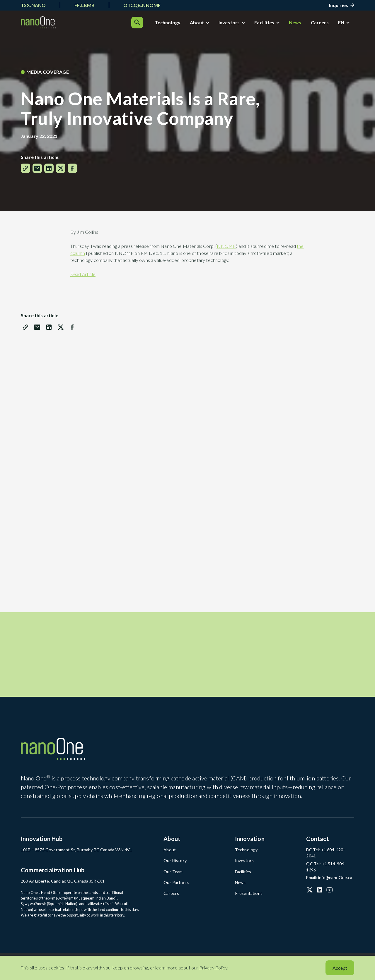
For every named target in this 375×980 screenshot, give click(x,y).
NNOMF (226, 249)
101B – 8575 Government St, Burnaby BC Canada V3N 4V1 (70, 858)
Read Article (83, 277)
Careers (303, 24)
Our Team (172, 878)
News (279, 24)
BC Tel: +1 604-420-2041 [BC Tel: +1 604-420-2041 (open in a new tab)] (327, 858)
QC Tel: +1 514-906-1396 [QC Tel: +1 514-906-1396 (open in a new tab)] (327, 865)
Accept (340, 968)
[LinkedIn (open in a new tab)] (320, 884)
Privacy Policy (213, 968)
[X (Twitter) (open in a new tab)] (310, 884)
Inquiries (339, 5)
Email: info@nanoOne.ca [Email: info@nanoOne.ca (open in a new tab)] (327, 872)
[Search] (348, 24)
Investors (213, 24)
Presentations (247, 899)
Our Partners (174, 889)
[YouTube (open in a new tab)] (330, 884)
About (180, 24)
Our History (173, 868)
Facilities (248, 24)
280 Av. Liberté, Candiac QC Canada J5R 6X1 (58, 888)
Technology (151, 24)
